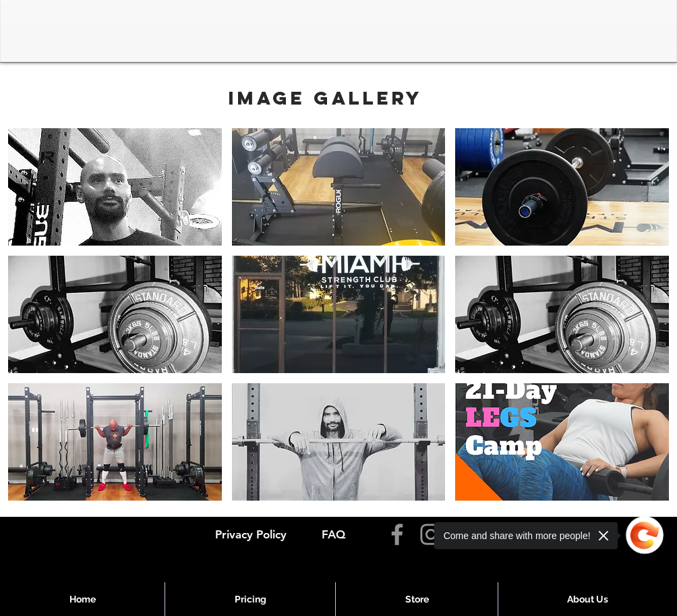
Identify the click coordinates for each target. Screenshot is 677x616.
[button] (115, 187)
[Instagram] (431, 534)
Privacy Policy (251, 534)
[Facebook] (397, 534)
